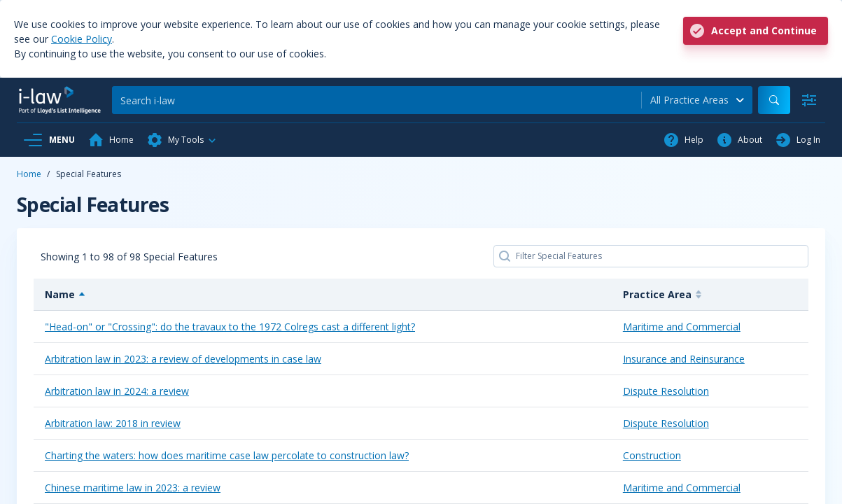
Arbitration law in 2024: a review (117, 391)
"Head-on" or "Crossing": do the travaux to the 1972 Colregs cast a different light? (230, 327)
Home (29, 174)
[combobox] (697, 100)
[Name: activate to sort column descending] (323, 295)
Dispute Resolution (666, 391)
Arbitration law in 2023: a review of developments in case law (183, 359)
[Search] (377, 100)
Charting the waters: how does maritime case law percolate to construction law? (227, 455)
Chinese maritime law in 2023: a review (133, 488)
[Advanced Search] (809, 100)
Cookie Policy (82, 39)
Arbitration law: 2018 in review (113, 423)
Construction (652, 455)
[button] (182, 140)
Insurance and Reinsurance (684, 359)
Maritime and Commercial (682, 327)
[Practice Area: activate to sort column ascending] (710, 295)
